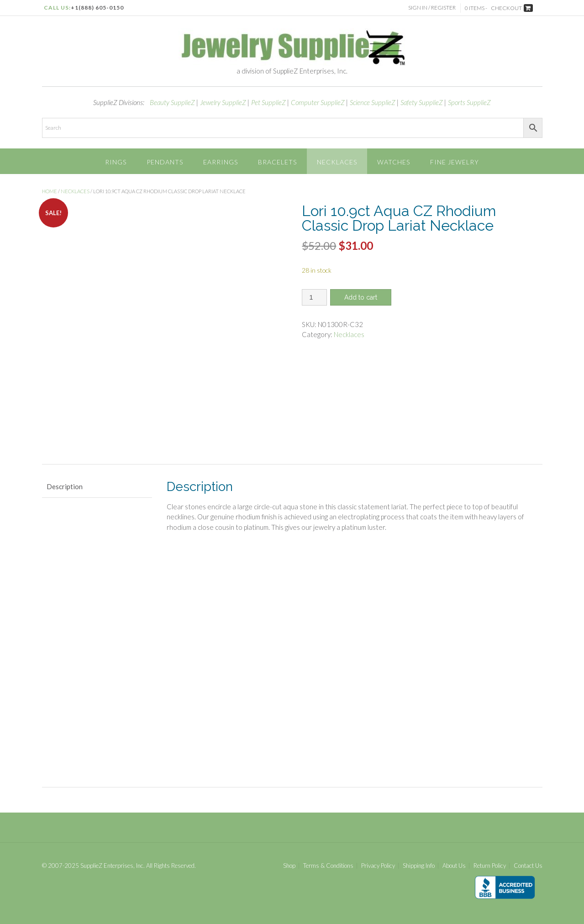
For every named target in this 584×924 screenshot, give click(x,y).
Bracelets (277, 162)
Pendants (165, 162)
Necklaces (337, 162)
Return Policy (490, 866)
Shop (289, 866)
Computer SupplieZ (318, 102)
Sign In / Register (432, 8)
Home (50, 191)
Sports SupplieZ (469, 102)
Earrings (221, 162)
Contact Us (528, 866)
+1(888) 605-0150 (97, 8)
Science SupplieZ (373, 102)
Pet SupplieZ (268, 102)
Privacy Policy (378, 866)
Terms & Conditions (328, 866)
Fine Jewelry (455, 162)
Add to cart (361, 297)
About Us (454, 866)
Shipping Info (419, 866)
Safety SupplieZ (422, 102)
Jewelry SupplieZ (223, 102)
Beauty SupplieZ (172, 102)
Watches (394, 162)
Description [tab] (65, 486)
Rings (116, 162)
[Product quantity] (314, 297)
